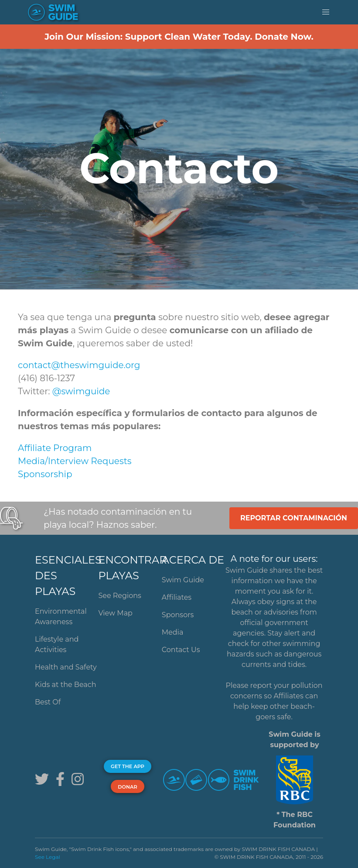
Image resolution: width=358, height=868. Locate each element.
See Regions (120, 596)
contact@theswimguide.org (79, 365)
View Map (115, 613)
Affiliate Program (55, 448)
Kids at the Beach (65, 685)
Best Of (48, 702)
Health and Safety (66, 667)
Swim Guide (183, 580)
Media (173, 632)
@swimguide (81, 391)
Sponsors (178, 615)
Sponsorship (45, 474)
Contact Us (181, 650)
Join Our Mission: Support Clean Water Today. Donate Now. (179, 37)
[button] (326, 12)
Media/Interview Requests (75, 461)
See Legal (48, 857)
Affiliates (177, 597)
